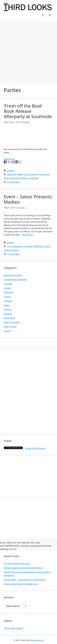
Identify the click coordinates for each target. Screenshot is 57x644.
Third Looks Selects (13, 628)
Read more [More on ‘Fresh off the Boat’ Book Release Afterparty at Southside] (9, 159)
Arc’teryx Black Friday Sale (17, 563)
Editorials (8, 292)
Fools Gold (44, 174)
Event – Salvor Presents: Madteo (28, 199)
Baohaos (12, 174)
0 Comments (14, 182)
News (7, 305)
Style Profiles (10, 327)
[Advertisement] (28, 51)
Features (8, 301)
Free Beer (28, 246)
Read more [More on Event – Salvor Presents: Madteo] (28, 235)
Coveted (8, 284)
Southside (34, 178)
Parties (24, 178)
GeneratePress (37, 640)
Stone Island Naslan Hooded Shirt (21, 584)
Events (34, 174)
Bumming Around (13, 275)
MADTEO (38, 246)
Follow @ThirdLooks (35, 448)
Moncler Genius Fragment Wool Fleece (23, 568)
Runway (8, 314)
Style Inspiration (12, 322)
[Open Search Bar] (43, 15)
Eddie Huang (24, 174)
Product (8, 309)
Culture (11, 170)
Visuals (7, 331)
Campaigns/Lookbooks (15, 279)
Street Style (9, 318)
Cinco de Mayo (15, 246)
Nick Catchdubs (12, 178)
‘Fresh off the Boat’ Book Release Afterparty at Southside (28, 111)
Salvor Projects (11, 250)
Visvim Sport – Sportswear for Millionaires (25, 580)
